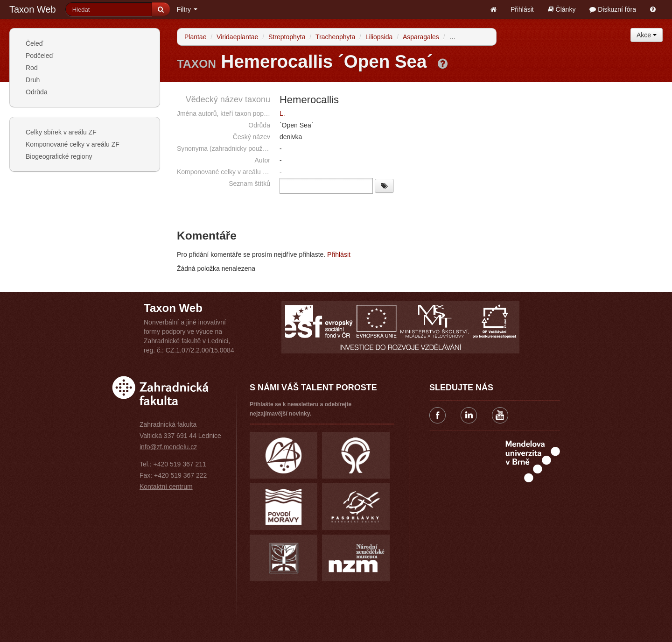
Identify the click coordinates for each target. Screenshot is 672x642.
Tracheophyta (335, 37)
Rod (32, 68)
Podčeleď (39, 56)
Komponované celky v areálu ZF (73, 144)
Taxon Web (33, 9)
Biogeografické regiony (59, 156)
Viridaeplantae (237, 37)
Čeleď (34, 43)
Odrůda (37, 92)
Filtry (187, 9)
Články (562, 9)
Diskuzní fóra (613, 9)
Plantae (195, 37)
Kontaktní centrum (166, 487)
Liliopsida (379, 37)
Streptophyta (287, 37)
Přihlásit (522, 9)
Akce (647, 35)
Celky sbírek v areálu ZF (61, 132)
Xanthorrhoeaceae (476, 37)
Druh (33, 80)
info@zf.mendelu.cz (168, 447)
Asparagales (421, 37)
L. (282, 113)
